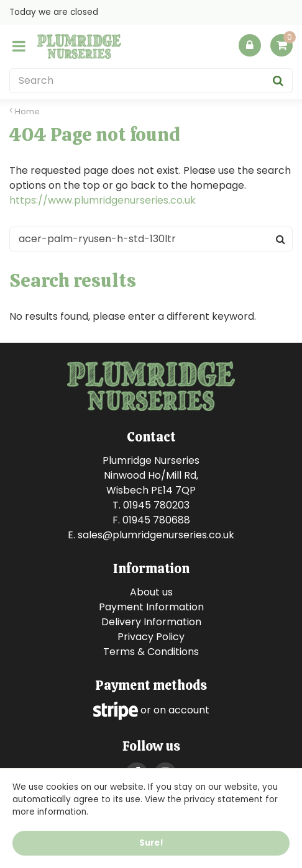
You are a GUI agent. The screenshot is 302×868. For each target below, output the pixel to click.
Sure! (151, 843)
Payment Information (151, 607)
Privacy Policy (151, 637)
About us (151, 592)
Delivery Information (151, 622)
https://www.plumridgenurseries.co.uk (103, 200)
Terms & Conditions (151, 652)
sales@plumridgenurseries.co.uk (156, 535)
